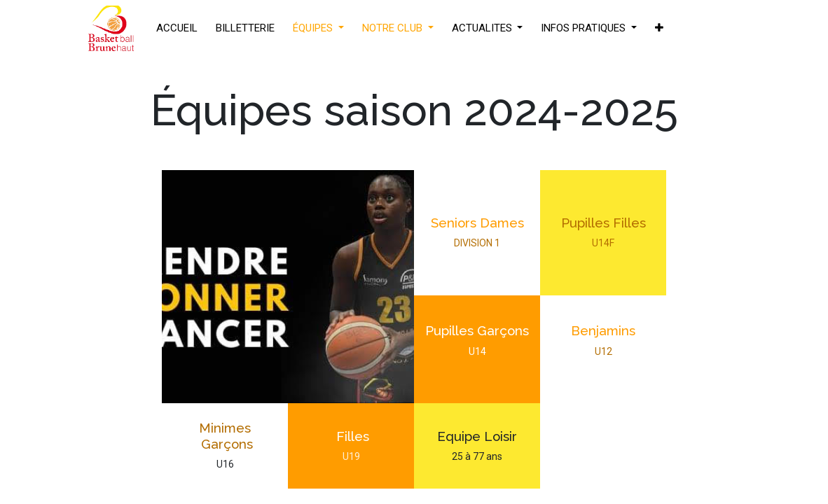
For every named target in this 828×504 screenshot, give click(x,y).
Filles (351, 436)
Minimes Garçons (225, 435)
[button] (659, 28)
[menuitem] (177, 28)
